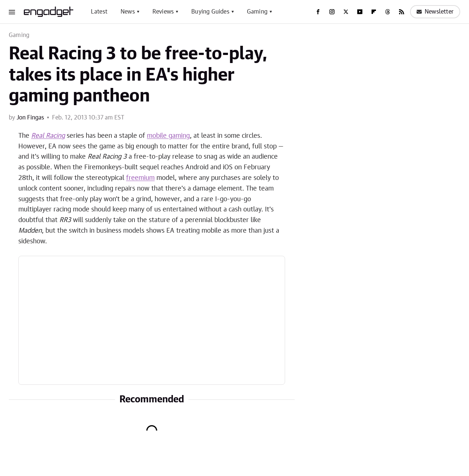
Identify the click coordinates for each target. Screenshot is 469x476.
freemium (140, 178)
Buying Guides (210, 12)
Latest (99, 12)
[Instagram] (332, 12)
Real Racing (48, 136)
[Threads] (388, 12)
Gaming (257, 12)
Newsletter (435, 12)
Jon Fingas (30, 118)
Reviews (163, 12)
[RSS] (402, 12)
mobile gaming (168, 136)
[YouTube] (360, 12)
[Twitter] (346, 12)
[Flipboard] (374, 12)
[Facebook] (318, 12)
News (128, 12)
